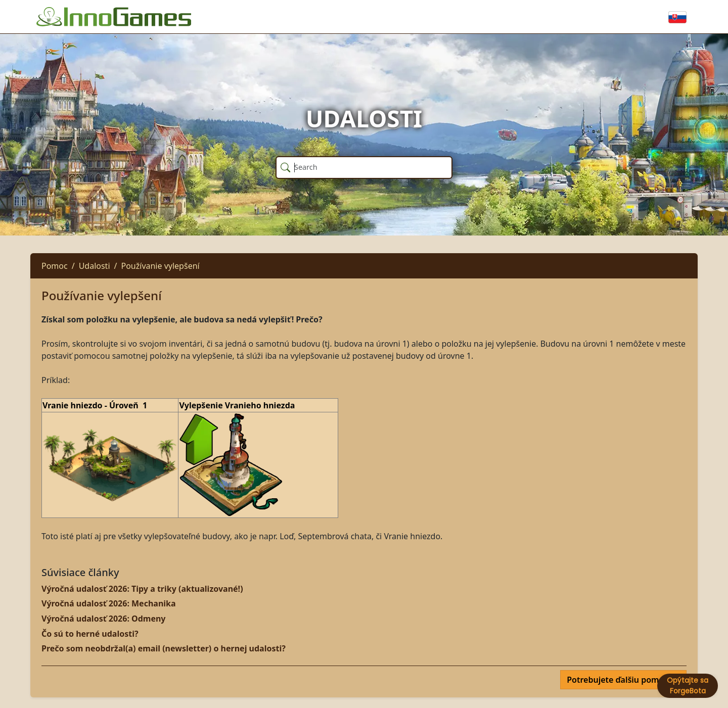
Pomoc (55, 266)
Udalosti (95, 266)
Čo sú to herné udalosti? (90, 634)
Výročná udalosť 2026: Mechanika (109, 603)
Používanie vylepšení (160, 266)
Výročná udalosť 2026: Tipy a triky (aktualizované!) (142, 589)
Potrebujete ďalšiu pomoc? (620, 680)
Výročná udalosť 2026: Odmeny (104, 619)
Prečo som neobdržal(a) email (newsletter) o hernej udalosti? (164, 648)
